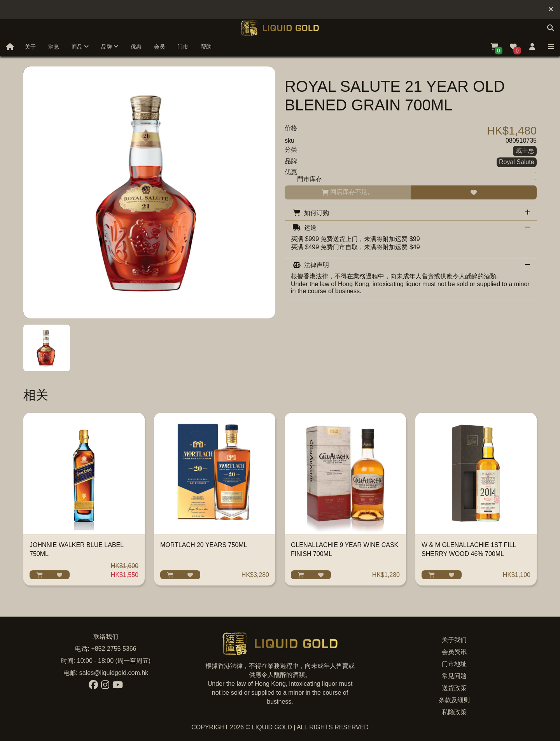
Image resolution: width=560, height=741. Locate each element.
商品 (80, 47)
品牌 (110, 47)
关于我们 (454, 640)
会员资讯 (454, 652)
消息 (54, 47)
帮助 (206, 47)
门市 (183, 47)
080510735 (521, 141)
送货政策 (454, 688)
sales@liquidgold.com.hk (114, 673)
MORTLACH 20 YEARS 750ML (204, 545)
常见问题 (454, 676)
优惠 (136, 47)
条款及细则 (454, 700)
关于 (30, 47)
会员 (159, 47)
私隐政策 (454, 712)
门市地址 (454, 664)
